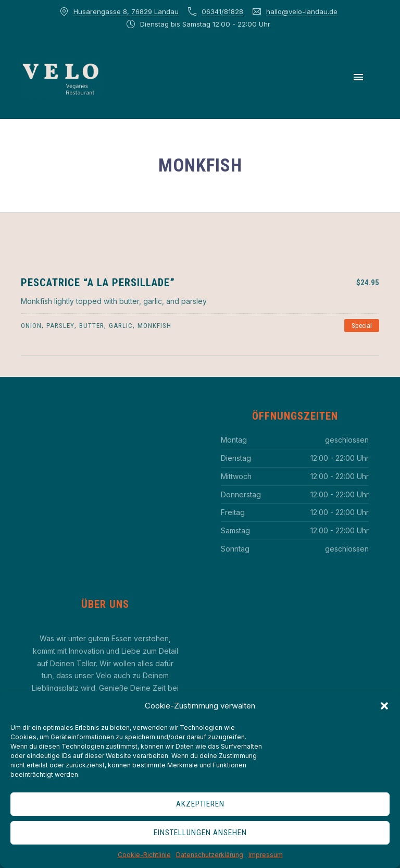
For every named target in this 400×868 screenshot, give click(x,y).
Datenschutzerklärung (210, 855)
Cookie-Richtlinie (144, 855)
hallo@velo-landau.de (302, 11)
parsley (60, 326)
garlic (121, 326)
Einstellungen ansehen (200, 833)
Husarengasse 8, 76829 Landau (126, 11)
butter (92, 326)
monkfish (154, 326)
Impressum (266, 855)
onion (31, 326)
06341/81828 (222, 11)
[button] (384, 706)
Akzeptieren (200, 804)
